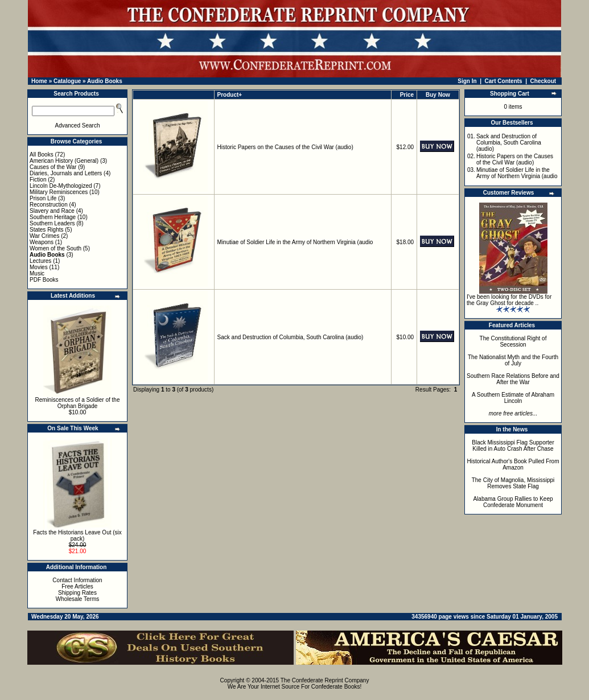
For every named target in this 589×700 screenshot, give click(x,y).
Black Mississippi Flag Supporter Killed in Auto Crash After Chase (513, 446)
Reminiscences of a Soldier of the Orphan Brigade (78, 403)
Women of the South (55, 248)
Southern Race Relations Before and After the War (513, 379)
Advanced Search (78, 125)
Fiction (38, 180)
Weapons (42, 242)
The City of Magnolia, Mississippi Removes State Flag (513, 483)
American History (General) (64, 161)
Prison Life (43, 198)
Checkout (543, 81)
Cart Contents (504, 81)
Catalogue (67, 81)
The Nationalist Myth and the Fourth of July (513, 360)
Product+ (230, 95)
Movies (39, 267)
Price (407, 95)
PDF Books (44, 280)
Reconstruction (49, 205)
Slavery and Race (52, 211)
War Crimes (44, 236)
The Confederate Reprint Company (325, 680)
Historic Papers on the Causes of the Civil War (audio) (285, 147)
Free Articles (77, 586)
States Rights (46, 230)
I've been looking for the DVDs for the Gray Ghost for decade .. (509, 300)
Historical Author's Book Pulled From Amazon (513, 464)
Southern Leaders (52, 223)
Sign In (467, 81)
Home (39, 81)
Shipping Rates (77, 593)
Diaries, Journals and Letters (66, 173)
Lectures (40, 261)
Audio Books (105, 81)
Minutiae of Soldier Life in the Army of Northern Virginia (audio (295, 242)
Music (37, 273)
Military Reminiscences (59, 192)
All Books (42, 155)
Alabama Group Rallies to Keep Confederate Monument (513, 502)
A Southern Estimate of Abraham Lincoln (513, 398)
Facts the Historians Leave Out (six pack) (77, 536)
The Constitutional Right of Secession (513, 341)
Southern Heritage (53, 217)
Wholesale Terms (78, 599)
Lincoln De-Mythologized (61, 186)
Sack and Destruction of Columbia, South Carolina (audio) (291, 337)
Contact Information (77, 580)
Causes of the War (53, 167)
